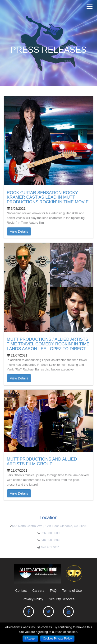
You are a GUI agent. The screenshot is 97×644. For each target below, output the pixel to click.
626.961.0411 (51, 547)
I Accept (30, 639)
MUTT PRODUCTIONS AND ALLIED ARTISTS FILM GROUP (42, 461)
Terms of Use (72, 591)
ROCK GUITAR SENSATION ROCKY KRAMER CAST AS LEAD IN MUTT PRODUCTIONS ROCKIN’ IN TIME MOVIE (48, 197)
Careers (38, 591)
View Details (19, 231)
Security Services (62, 599)
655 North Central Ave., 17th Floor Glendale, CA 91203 (50, 526)
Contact (21, 591)
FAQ (53, 591)
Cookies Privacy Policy (57, 639)
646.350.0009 (50, 540)
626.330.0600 (50, 533)
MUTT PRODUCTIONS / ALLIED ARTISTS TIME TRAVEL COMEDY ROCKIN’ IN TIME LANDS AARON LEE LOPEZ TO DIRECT (48, 344)
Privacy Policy (33, 599)
